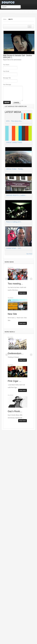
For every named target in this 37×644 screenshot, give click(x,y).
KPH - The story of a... (14, 121)
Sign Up (23, 7)
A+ (29, 19)
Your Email (6, 71)
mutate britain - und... (14, 248)
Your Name (6, 65)
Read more (23, 293)
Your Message (7, 84)
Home (5, 19)
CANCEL (17, 103)
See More (29, 254)
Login (26, 7)
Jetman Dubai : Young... (15, 169)
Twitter (34, 12)
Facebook (26, 12)
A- (33, 19)
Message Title (7, 78)
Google (30, 12)
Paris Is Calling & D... (14, 222)
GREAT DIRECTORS (14, 143)
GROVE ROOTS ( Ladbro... (16, 195)
